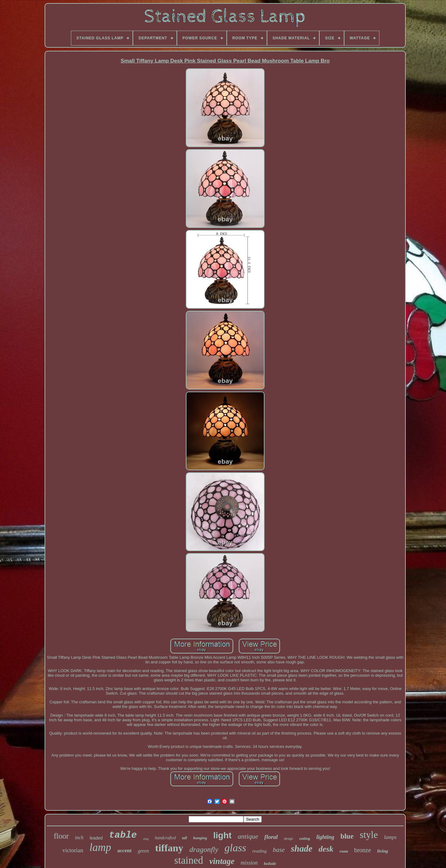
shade (302, 848)
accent (125, 851)
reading (260, 851)
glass (235, 848)
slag (146, 839)
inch (79, 838)
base (279, 850)
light (222, 835)
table (123, 835)
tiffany (169, 848)
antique (248, 836)
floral (271, 837)
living (383, 851)
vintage (222, 861)
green (143, 851)
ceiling (305, 839)
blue (347, 836)
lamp (100, 847)
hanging (200, 838)
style (369, 835)
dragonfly (204, 849)
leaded (96, 838)
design (289, 839)
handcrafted (165, 838)
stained (188, 860)
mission (249, 863)
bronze (362, 850)
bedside (270, 864)
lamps (390, 837)
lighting (325, 837)
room (344, 851)
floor (61, 836)
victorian (73, 850)
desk (326, 849)
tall (185, 838)
